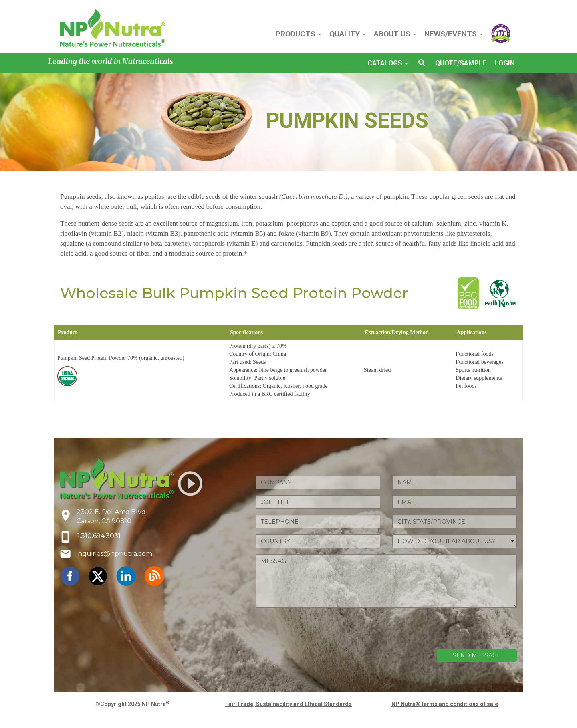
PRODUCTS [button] (299, 34)
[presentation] (456, 629)
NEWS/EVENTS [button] (454, 34)
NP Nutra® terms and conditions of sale (445, 704)
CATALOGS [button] (388, 63)
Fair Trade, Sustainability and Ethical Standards (288, 704)
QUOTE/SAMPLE (461, 63)
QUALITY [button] (348, 34)
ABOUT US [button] (395, 34)
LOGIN (505, 63)
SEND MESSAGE (477, 655)
